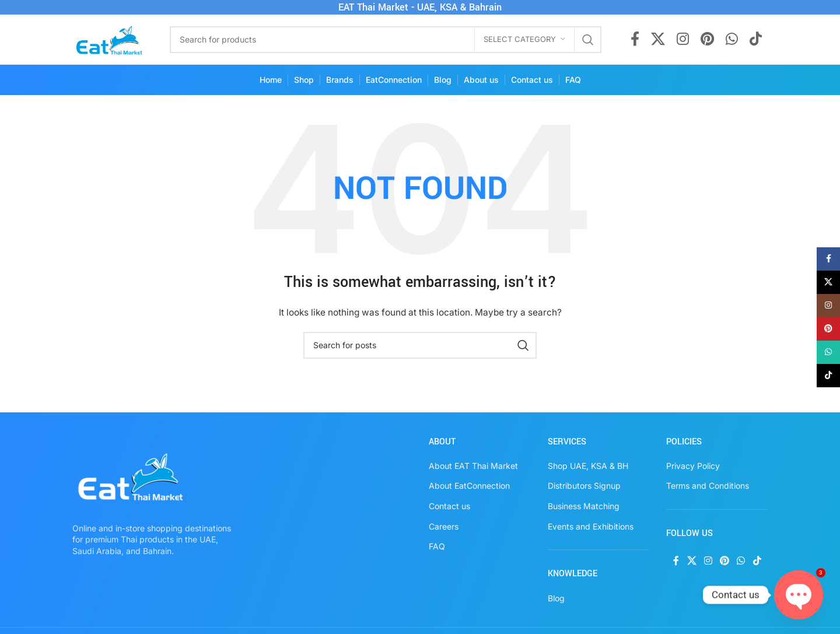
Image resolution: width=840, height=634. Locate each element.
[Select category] (524, 40)
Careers (444, 526)
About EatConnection (469, 486)
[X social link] (658, 40)
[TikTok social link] (756, 40)
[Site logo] (109, 38)
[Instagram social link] (683, 40)
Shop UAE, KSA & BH (588, 466)
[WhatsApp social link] (732, 40)
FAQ (437, 546)
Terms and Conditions (708, 486)
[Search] (386, 40)
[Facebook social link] (635, 40)
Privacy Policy (693, 466)
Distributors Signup (584, 486)
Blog (556, 598)
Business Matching (584, 506)
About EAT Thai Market (473, 466)
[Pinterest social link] (707, 40)
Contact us (449, 506)
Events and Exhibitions (591, 526)
